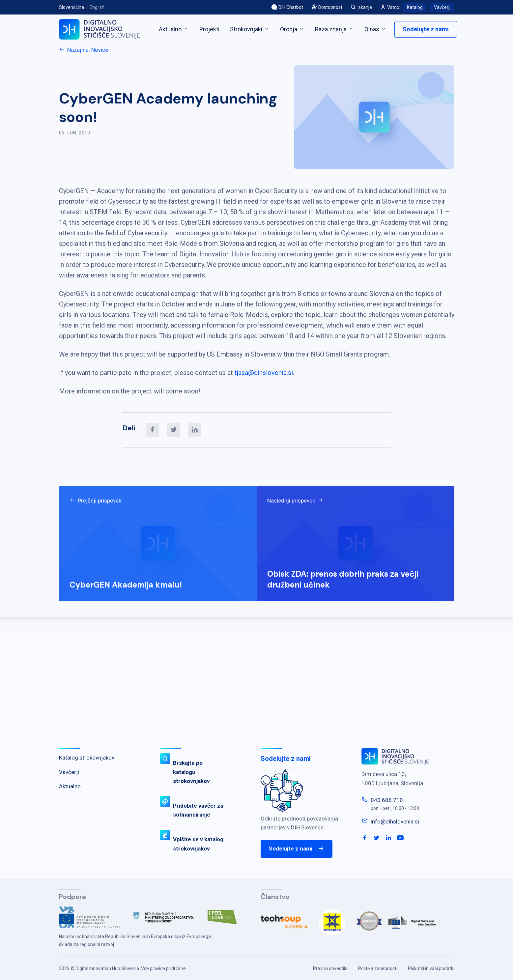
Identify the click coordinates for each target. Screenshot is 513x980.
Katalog (415, 7)
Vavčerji (442, 7)
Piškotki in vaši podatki (431, 968)
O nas (375, 29)
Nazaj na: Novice (84, 50)
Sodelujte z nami (426, 29)
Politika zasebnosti (378, 968)
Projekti (209, 29)
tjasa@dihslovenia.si (264, 373)
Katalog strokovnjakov (87, 758)
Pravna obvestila (330, 968)
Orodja (292, 29)
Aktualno (174, 29)
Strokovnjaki (250, 29)
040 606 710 (387, 800)
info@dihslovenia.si (395, 821)
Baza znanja (334, 29)
